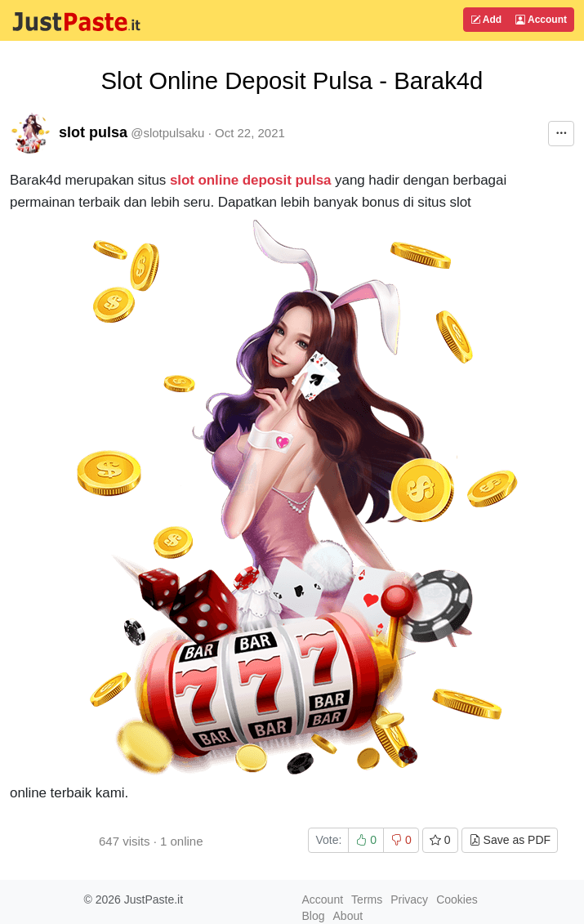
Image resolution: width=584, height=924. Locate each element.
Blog (314, 916)
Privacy (409, 899)
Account (541, 20)
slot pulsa (93, 132)
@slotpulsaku (167, 133)
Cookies (457, 899)
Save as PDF (510, 840)
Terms (367, 899)
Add (486, 20)
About (348, 916)
